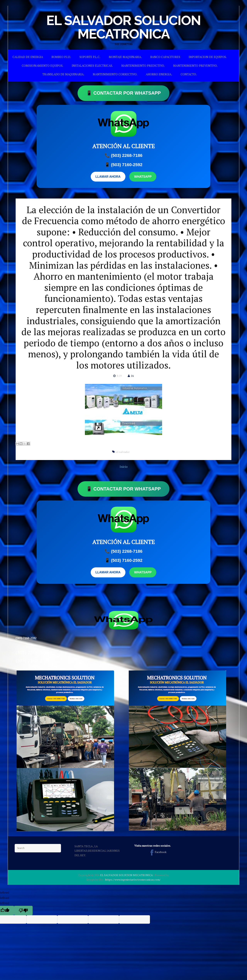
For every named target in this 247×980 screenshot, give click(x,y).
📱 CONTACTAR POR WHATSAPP (123, 93)
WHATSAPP (143, 177)
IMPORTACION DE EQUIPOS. (208, 57)
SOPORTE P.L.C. (90, 57)
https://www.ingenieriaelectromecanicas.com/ (133, 879)
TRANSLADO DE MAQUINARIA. (63, 74)
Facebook (158, 852)
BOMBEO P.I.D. (61, 57)
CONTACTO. (189, 74)
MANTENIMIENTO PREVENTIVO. (195, 66)
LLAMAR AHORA (108, 177)
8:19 (119, 376)
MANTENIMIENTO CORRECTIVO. (115, 74)
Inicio (124, 467)
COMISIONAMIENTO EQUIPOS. (43, 66)
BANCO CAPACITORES (165, 57)
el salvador (123, 452)
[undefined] (23, 911)
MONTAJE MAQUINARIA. (125, 57)
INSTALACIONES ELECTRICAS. (92, 66)
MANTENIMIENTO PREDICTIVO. (143, 66)
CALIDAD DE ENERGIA (28, 57)
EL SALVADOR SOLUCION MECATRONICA (123, 27)
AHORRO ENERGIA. (159, 74)
